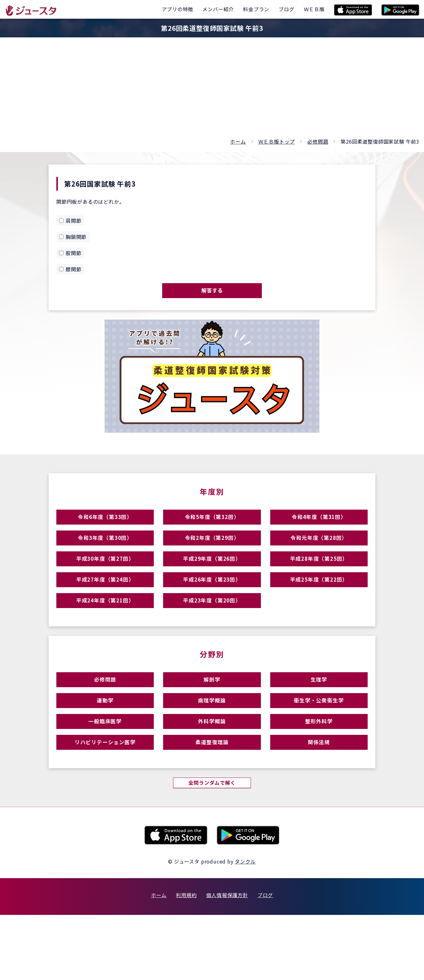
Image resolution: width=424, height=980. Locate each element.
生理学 (319, 720)
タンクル (245, 926)
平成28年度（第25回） (319, 580)
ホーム (238, 141)
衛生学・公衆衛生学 (319, 747)
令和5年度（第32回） (212, 526)
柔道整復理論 (212, 802)
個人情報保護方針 (227, 960)
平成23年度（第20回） (212, 635)
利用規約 (186, 960)
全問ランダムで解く (212, 847)
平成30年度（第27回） (105, 580)
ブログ (265, 960)
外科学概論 (212, 775)
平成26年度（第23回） (212, 608)
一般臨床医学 (105, 775)
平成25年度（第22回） (319, 608)
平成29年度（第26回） (212, 580)
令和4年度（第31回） (319, 526)
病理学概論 (212, 747)
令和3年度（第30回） (105, 553)
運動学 (105, 747)
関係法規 (319, 802)
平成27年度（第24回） (105, 608)
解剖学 (212, 720)
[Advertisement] (212, 90)
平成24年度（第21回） (105, 635)
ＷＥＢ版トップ (277, 141)
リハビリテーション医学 (105, 802)
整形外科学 (319, 775)
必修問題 (318, 141)
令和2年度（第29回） (212, 553)
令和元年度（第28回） (319, 553)
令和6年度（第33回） (105, 526)
